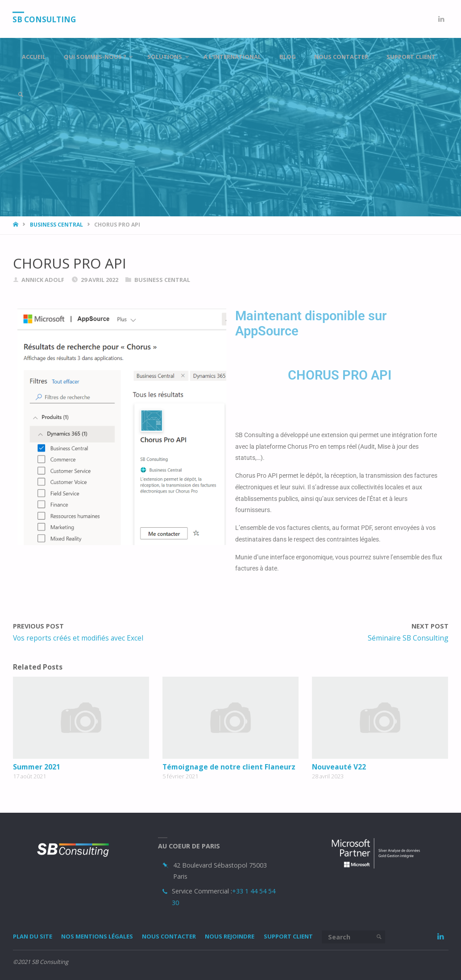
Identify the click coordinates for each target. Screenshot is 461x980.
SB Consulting (45, 19)
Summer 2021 (37, 767)
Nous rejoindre (230, 936)
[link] (21, 95)
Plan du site (33, 936)
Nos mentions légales (97, 936)
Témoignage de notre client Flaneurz (229, 767)
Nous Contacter (169, 936)
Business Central (56, 225)
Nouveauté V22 (339, 767)
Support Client (288, 936)
